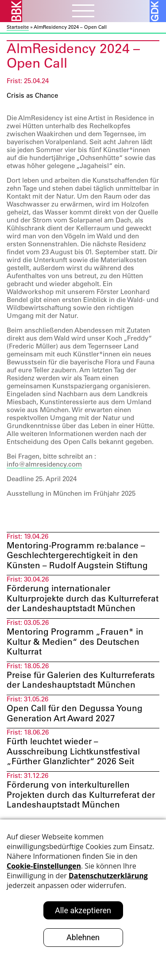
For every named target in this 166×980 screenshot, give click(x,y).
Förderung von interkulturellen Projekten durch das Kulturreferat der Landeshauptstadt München (81, 795)
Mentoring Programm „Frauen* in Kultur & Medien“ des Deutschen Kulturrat (75, 642)
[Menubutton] (83, 12)
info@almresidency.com (44, 464)
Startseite (18, 27)
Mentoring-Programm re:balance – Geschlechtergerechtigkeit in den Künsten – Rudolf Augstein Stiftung (77, 555)
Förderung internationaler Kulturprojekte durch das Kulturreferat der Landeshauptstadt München (83, 598)
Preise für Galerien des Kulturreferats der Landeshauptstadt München (81, 680)
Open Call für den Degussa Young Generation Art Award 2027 (75, 713)
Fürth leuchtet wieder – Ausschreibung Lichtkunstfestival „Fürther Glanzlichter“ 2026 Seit (73, 751)
